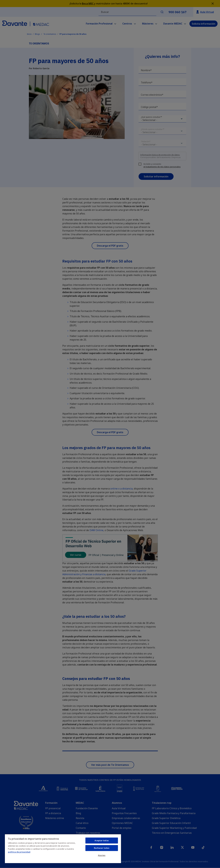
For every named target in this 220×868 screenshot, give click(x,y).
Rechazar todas (102, 848)
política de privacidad (19, 852)
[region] (63, 849)
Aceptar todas (102, 840)
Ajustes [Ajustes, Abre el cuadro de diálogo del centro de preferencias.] (102, 855)
